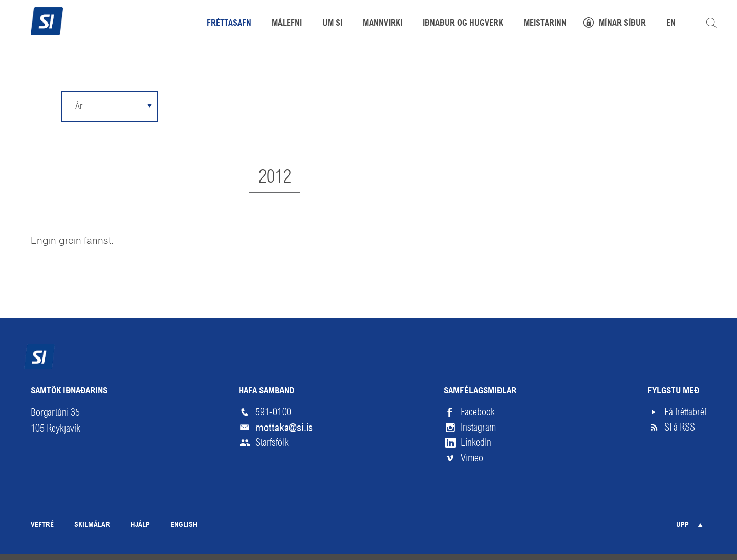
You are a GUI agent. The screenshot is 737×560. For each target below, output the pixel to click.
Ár (79, 106)
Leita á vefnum (711, 23)
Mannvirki (383, 24)
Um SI (332, 24)
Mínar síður (622, 24)
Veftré (42, 525)
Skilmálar (92, 525)
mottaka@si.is (284, 428)
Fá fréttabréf (685, 412)
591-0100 (273, 412)
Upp (682, 525)
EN (671, 24)
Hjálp (140, 525)
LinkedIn (476, 443)
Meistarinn (545, 24)
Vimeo (472, 458)
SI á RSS (680, 427)
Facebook (478, 412)
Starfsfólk (272, 443)
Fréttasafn (229, 24)
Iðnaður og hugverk (463, 24)
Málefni (287, 24)
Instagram (478, 427)
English (184, 525)
